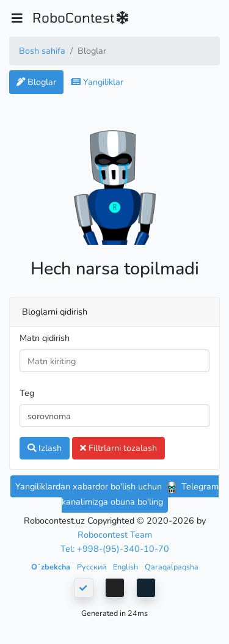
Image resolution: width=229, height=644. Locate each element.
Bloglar (36, 82)
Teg (27, 393)
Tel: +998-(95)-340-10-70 (115, 549)
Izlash (45, 448)
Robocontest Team (115, 535)
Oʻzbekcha (52, 567)
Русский (93, 567)
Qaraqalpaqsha (172, 567)
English (126, 567)
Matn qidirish (45, 338)
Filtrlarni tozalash (118, 448)
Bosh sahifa (42, 51)
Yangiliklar (97, 82)
